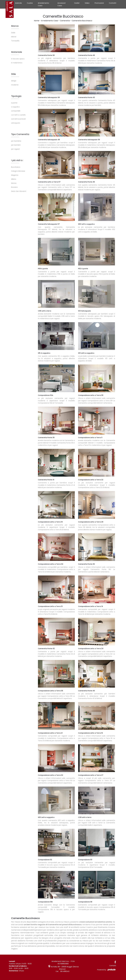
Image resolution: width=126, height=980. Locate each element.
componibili (16, 111)
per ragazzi (15, 149)
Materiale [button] (17, 52)
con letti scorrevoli (18, 119)
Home (37, 21)
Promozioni (99, 3)
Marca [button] (15, 26)
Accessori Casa (61, 4)
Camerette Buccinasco (82, 21)
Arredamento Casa (43, 4)
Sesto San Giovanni (19, 191)
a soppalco (15, 107)
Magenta (15, 175)
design (14, 81)
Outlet (77, 3)
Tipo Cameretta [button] (20, 134)
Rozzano (14, 187)
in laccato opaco (18, 59)
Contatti (113, 3)
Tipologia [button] (16, 96)
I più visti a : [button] (17, 160)
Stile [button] (14, 74)
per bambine (16, 141)
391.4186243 (65, 971)
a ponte (14, 103)
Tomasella (15, 41)
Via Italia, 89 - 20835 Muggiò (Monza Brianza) (64, 968)
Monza (14, 183)
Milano (14, 179)
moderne (15, 85)
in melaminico (17, 63)
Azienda (18, 3)
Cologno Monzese (18, 171)
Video (87, 3)
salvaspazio (16, 123)
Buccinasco (16, 167)
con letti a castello (18, 115)
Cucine (30, 3)
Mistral (14, 37)
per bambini (16, 145)
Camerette (65, 21)
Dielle (13, 33)
